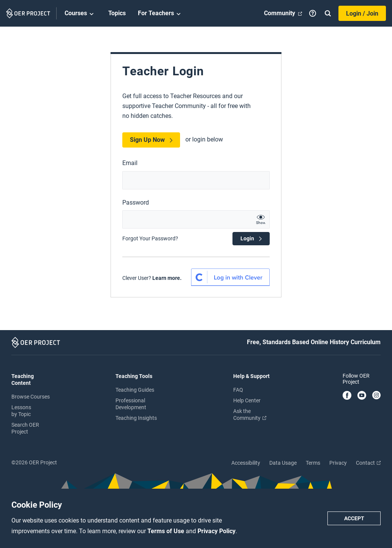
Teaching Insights (136, 418)
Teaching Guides (135, 390)
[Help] (313, 13)
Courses (80, 14)
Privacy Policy (217, 531)
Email (130, 163)
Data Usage (283, 463)
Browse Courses (31, 397)
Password (136, 203)
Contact (368, 463)
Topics (117, 13)
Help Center (247, 400)
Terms (313, 463)
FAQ (238, 390)
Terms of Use (167, 531)
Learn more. (167, 278)
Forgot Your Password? (150, 238)
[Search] (328, 13)
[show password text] (261, 219)
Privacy (338, 463)
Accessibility (246, 463)
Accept (354, 518)
